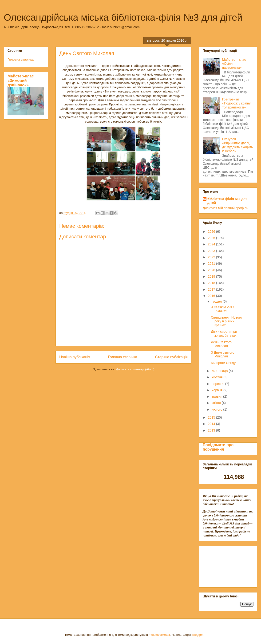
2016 (212, 296)
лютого (217, 409)
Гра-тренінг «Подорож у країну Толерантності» (236, 103)
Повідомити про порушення (218, 447)
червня (217, 390)
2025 (212, 238)
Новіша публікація (75, 357)
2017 (212, 289)
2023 (212, 251)
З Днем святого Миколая (223, 354)
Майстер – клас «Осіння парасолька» (234, 64)
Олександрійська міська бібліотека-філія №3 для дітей (123, 17)
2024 (212, 244)
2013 (212, 430)
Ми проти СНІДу (223, 363)
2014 (212, 424)
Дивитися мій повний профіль (225, 208)
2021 (212, 264)
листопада (220, 371)
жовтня (217, 377)
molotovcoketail (159, 635)
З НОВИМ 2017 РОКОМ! (223, 309)
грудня (217, 301)
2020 (212, 270)
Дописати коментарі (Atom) (135, 369)
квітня (217, 403)
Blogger (198, 635)
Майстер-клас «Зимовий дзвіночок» (21, 80)
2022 (212, 257)
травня (217, 396)
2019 (212, 276)
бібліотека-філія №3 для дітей (227, 201)
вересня (218, 384)
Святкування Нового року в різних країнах (226, 321)
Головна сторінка (123, 357)
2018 (212, 283)
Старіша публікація (171, 357)
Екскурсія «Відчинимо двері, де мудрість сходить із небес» (238, 145)
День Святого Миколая (221, 344)
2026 (212, 232)
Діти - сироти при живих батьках (224, 334)
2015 (212, 417)
